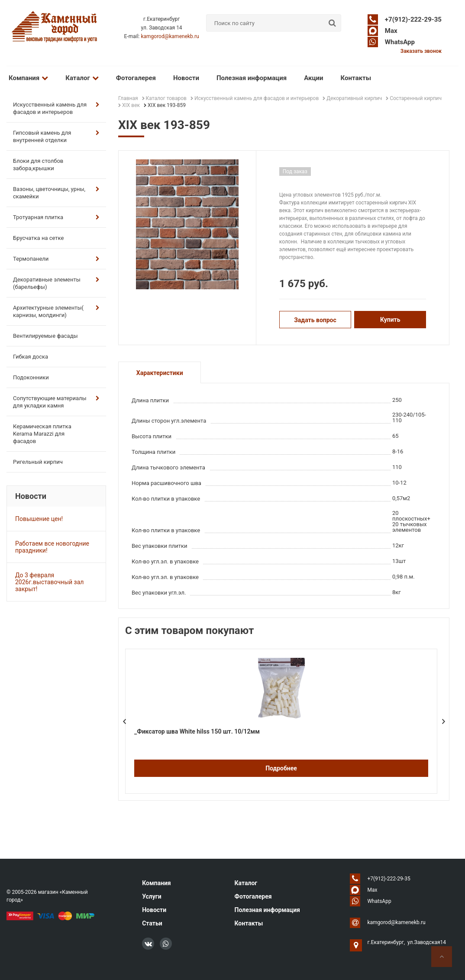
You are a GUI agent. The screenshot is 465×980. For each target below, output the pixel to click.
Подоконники (31, 377)
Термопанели (56, 259)
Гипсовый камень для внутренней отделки (56, 136)
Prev (124, 721)
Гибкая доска (31, 357)
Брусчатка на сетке (38, 238)
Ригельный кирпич (38, 462)
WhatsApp (400, 42)
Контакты (356, 78)
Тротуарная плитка (56, 217)
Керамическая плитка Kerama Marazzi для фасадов (42, 434)
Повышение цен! (39, 519)
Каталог (82, 78)
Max (391, 31)
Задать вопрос (315, 320)
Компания (28, 78)
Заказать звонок (421, 51)
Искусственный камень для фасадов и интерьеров (56, 108)
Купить (390, 320)
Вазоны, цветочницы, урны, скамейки (56, 193)
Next (443, 721)
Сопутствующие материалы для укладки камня (56, 402)
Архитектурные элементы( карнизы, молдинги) (56, 311)
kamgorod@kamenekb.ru (170, 36)
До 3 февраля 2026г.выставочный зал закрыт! (49, 582)
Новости (186, 78)
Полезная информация (252, 78)
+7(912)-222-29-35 (413, 19)
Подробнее (281, 768)
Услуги (152, 896)
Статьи (152, 923)
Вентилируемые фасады (45, 336)
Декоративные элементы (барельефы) (56, 283)
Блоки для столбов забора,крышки (38, 165)
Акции (313, 78)
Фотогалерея (136, 78)
